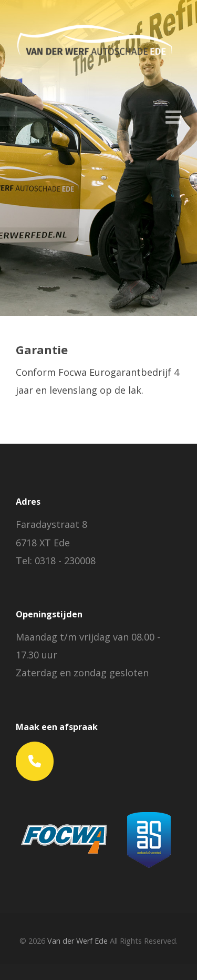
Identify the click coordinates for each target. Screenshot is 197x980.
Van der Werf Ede (77, 941)
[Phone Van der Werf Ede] (35, 761)
